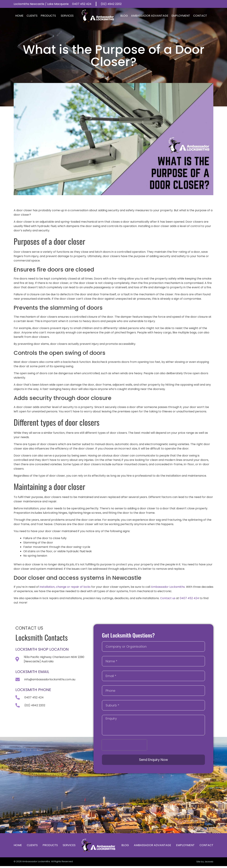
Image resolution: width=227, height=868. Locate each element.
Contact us (168, 598)
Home (19, 16)
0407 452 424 (189, 598)
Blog (124, 16)
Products (49, 16)
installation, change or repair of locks (65, 587)
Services (68, 16)
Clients (32, 16)
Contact (200, 16)
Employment (181, 16)
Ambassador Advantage (150, 16)
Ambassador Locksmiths (168, 587)
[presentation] (124, 745)
